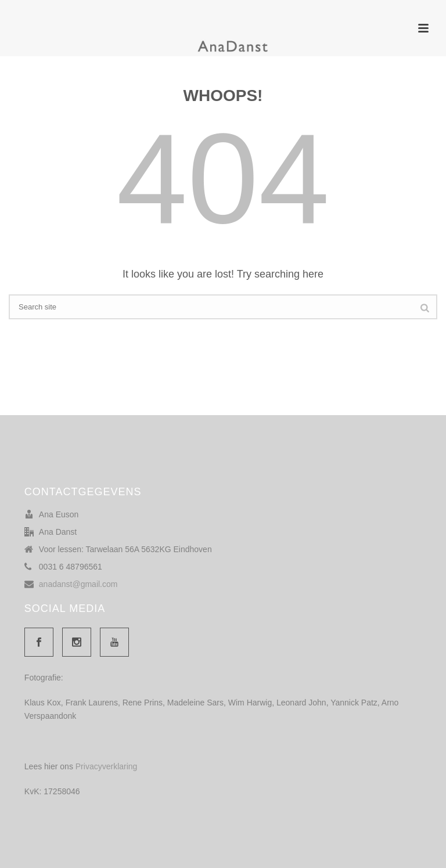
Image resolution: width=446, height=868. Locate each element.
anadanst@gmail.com (78, 584)
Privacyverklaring (107, 766)
